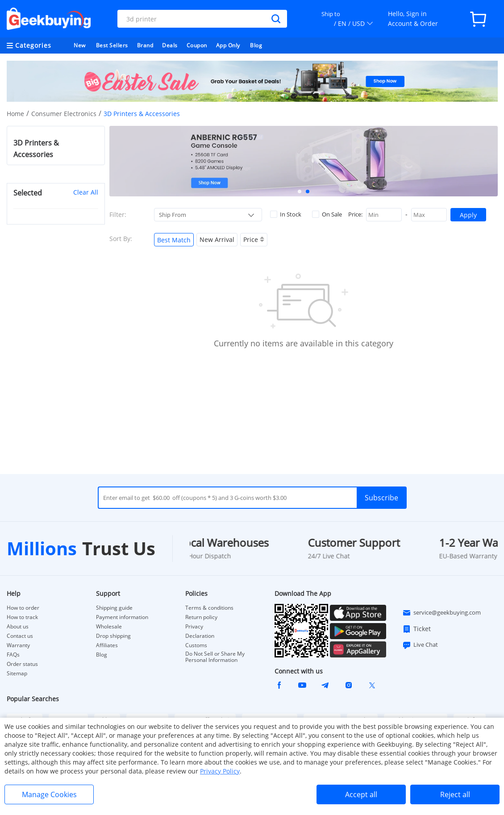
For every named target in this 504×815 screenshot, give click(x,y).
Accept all (361, 794)
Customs (196, 645)
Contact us (20, 636)
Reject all (455, 794)
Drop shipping (113, 636)
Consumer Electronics (64, 114)
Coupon (197, 45)
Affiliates (107, 645)
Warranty (18, 645)
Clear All (86, 192)
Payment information (122, 617)
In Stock (286, 214)
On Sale (327, 214)
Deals (170, 45)
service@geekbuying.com (442, 613)
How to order (23, 608)
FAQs (13, 655)
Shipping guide (114, 608)
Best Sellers (112, 45)
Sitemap (17, 673)
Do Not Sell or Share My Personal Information (215, 657)
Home (15, 114)
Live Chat (420, 645)
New (80, 45)
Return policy (201, 617)
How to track (22, 617)
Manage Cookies (49, 794)
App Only (228, 45)
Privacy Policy (220, 771)
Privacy (194, 627)
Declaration (200, 636)
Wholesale (109, 627)
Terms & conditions (209, 608)
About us (18, 627)
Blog (256, 45)
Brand (145, 45)
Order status (22, 664)
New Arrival (217, 239)
